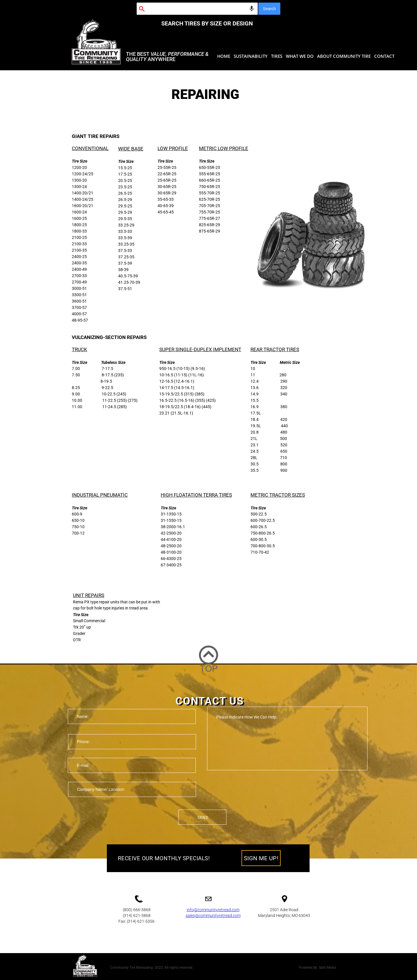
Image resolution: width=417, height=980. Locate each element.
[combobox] (197, 9)
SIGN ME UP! (261, 858)
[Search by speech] (252, 9)
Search (269, 9)
